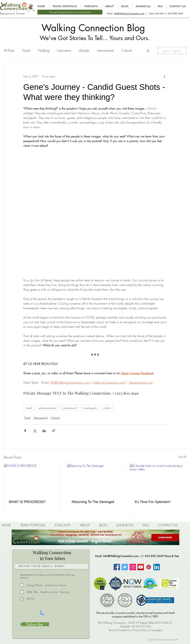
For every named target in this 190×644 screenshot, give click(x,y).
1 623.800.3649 (174, 13)
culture (107, 408)
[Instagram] (133, 567)
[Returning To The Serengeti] (95, 480)
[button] (148, 51)
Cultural (127, 50)
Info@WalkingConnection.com (121, 556)
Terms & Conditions (119, 630)
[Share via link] (54, 431)
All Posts (9, 50)
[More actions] (164, 76)
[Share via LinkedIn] (44, 431)
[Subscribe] (35, 624)
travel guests (90, 408)
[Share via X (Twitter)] (35, 431)
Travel (26, 50)
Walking (44, 50)
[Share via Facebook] (25, 431)
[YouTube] (141, 567)
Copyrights (156, 630)
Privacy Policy (140, 630)
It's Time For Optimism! (152, 502)
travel (29, 408)
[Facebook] (117, 567)
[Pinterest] (149, 567)
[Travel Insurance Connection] (70, 12)
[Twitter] (125, 567)
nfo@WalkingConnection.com (129, 13)
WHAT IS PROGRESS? (27, 502)
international (70, 408)
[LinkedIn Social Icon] (157, 567)
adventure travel (47, 408)
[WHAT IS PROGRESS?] (32, 480)
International (105, 50)
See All (182, 457)
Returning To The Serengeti (93, 502)
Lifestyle (84, 50)
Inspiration (64, 50)
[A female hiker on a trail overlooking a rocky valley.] (158, 480)
